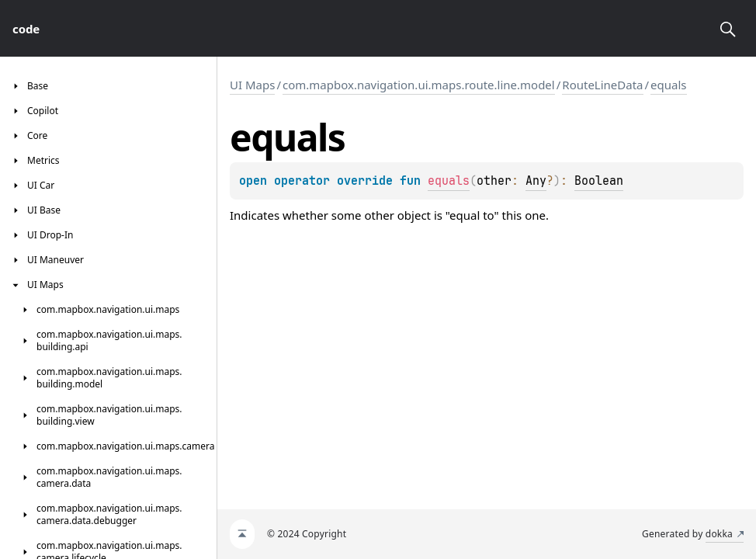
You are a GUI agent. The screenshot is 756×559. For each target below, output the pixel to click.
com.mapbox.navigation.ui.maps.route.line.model (419, 85)
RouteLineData (602, 85)
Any (536, 181)
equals (668, 85)
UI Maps (252, 85)
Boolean (599, 181)
